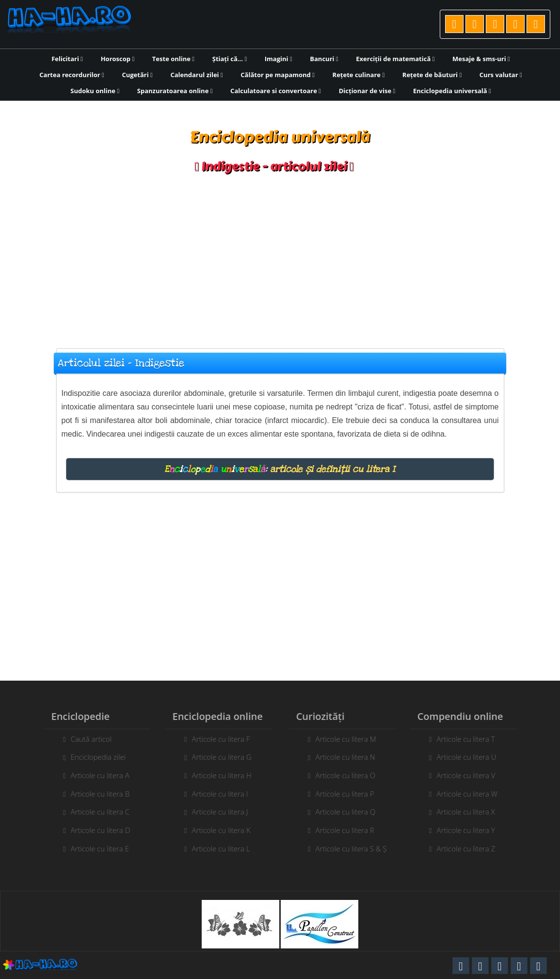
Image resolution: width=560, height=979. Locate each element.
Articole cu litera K (217, 830)
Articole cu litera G (218, 757)
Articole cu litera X (469, 812)
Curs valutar (501, 75)
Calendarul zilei (196, 75)
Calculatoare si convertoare (276, 91)
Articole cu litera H (218, 775)
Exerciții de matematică (395, 59)
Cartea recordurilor (72, 75)
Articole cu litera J (216, 812)
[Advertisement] (280, 256)
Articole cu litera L (217, 848)
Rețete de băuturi (432, 75)
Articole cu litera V (470, 775)
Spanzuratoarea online (175, 91)
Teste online (173, 59)
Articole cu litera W (471, 794)
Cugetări (137, 75)
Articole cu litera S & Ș (355, 848)
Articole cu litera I (216, 794)
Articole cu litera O (349, 775)
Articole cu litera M (349, 739)
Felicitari (67, 59)
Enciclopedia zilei (95, 757)
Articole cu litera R (348, 830)
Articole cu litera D (97, 830)
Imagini (279, 59)
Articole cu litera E (96, 848)
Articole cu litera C (96, 812)
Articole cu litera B (96, 794)
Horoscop (118, 59)
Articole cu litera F (217, 739)
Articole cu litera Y (469, 830)
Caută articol (87, 739)
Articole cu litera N (349, 757)
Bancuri (324, 59)
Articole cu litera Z (470, 848)
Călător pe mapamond (278, 75)
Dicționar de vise (367, 91)
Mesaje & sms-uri (481, 59)
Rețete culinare (359, 75)
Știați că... (230, 59)
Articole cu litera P (348, 794)
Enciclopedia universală (452, 91)
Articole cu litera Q (349, 812)
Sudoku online (95, 91)
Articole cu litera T (469, 739)
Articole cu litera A (96, 775)
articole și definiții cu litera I (333, 469)
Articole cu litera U (470, 757)
